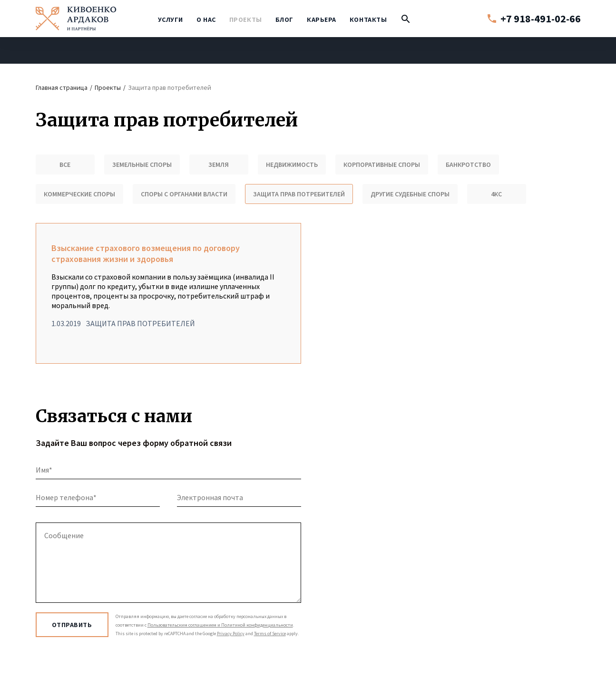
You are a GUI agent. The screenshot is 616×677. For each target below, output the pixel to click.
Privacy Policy (231, 633)
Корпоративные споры (382, 164)
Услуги (171, 19)
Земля (219, 164)
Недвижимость (292, 164)
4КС (496, 194)
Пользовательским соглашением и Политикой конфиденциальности (220, 625)
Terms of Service (270, 633)
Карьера (322, 19)
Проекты (246, 19)
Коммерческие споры (79, 194)
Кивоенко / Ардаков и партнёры (76, 19)
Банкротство (468, 164)
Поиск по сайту (406, 21)
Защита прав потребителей (299, 194)
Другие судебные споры (410, 194)
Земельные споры (142, 164)
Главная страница (62, 87)
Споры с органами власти (184, 194)
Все (65, 164)
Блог (284, 19)
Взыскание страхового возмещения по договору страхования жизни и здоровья (168, 293)
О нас (206, 19)
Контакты (368, 19)
